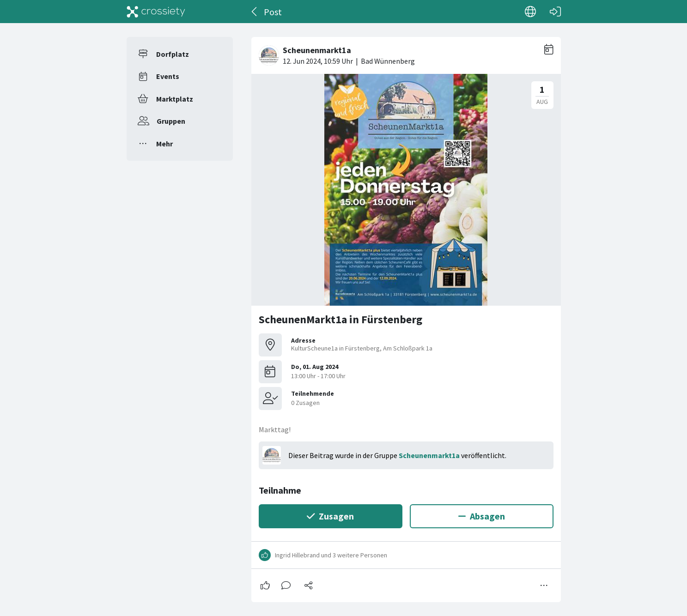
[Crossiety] (156, 12)
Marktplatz (175, 99)
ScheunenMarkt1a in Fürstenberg (340, 319)
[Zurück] (255, 12)
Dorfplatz (173, 54)
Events (168, 76)
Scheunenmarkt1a (429, 455)
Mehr (164, 144)
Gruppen (171, 121)
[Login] (555, 12)
